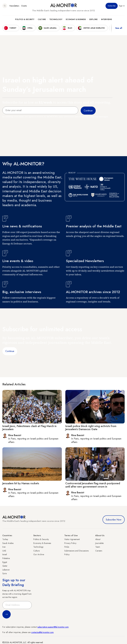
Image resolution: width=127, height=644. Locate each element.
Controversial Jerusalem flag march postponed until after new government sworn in (93, 485)
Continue (10, 351)
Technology (56, 19)
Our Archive (39, 554)
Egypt (5, 562)
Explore (93, 19)
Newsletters (14, 6)
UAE (4, 551)
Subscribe (112, 6)
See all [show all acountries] (119, 28)
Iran (4, 547)
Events (24, 6)
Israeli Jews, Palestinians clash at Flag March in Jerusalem (29, 428)
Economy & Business (76, 19)
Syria (5, 573)
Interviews (106, 19)
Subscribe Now (114, 520)
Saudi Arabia (8, 543)
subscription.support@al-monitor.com (53, 627)
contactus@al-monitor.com (42, 632)
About (98, 539)
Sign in (122, 6)
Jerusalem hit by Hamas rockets (21, 483)
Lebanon (6, 570)
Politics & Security (25, 19)
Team (98, 547)
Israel (5, 554)
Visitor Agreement (72, 539)
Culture (42, 19)
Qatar (5, 566)
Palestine (6, 558)
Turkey (5, 539)
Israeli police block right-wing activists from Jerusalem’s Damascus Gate (91, 428)
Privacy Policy (70, 543)
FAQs (67, 547)
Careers (99, 551)
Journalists (99, 543)
